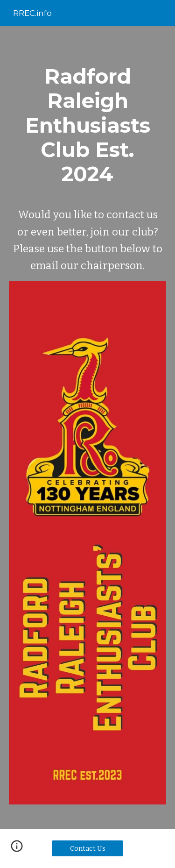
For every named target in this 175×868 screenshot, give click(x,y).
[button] (17, 849)
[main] (88, 166)
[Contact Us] (87, 849)
